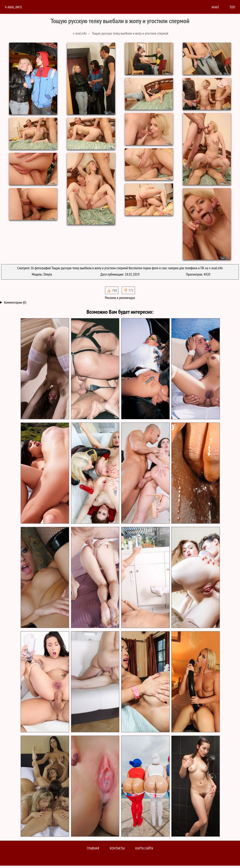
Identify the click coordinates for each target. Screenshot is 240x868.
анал (215, 7)
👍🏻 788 (112, 290)
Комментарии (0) (15, 302)
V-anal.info (13, 7)
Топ (232, 7)
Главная (93, 848)
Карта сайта (144, 848)
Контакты (117, 848)
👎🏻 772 (128, 290)
